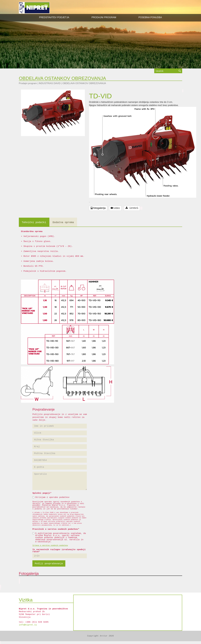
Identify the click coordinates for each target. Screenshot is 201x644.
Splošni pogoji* (42, 493)
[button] (104, 17)
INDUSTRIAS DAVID (50, 83)
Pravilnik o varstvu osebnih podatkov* (56, 529)
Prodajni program (28, 83)
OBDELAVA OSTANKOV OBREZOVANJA (84, 83)
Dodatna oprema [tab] (63, 222)
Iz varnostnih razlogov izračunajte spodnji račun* (59, 551)
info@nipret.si (28, 625)
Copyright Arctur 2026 (100, 636)
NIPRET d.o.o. (34, 8)
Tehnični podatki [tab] (34, 222)
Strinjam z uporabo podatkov (51, 497)
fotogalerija (98, 208)
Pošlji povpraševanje (49, 564)
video (115, 208)
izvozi (132, 208)
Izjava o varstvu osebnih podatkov (50, 545)
